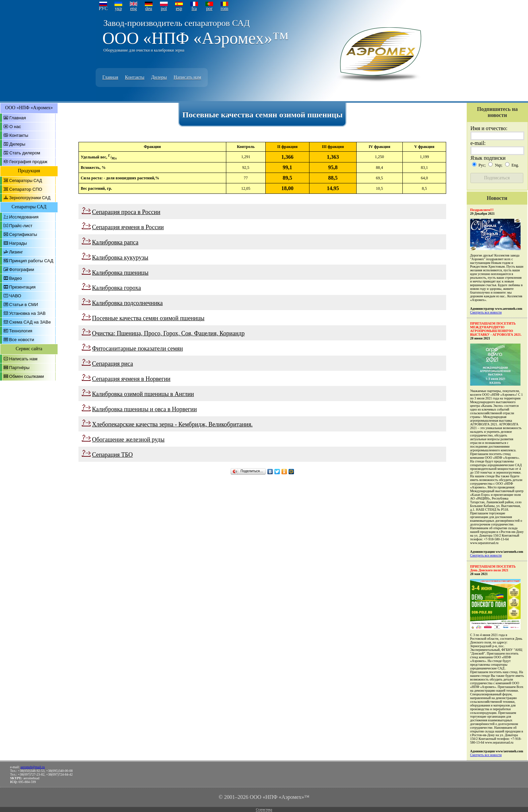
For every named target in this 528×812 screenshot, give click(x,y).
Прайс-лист (21, 226)
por (209, 9)
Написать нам (187, 77)
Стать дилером (25, 153)
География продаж (28, 162)
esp (179, 9)
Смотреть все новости (486, 312)
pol (164, 9)
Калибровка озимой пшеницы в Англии (143, 394)
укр (118, 9)
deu (148, 9)
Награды (18, 243)
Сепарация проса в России (126, 212)
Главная (110, 77)
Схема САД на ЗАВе (30, 322)
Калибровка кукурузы (120, 258)
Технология (21, 331)
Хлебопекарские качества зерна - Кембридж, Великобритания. (172, 424)
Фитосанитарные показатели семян (137, 349)
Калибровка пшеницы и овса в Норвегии (144, 409)
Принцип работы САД (31, 261)
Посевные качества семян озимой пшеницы (148, 318)
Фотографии (22, 269)
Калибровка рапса (115, 242)
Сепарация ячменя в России (128, 227)
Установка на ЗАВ (27, 313)
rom (224, 9)
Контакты (135, 77)
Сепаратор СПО (26, 189)
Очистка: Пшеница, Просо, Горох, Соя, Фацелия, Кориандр (168, 333)
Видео (15, 278)
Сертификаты (23, 234)
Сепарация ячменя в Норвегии (131, 379)
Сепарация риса (112, 364)
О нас (15, 127)
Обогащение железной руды (128, 440)
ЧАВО (15, 296)
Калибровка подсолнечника (127, 303)
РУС (103, 9)
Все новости (22, 340)
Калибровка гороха (116, 288)
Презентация (22, 287)
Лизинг (16, 252)
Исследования (24, 217)
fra (194, 9)
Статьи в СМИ (24, 305)
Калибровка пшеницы (120, 273)
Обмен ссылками (27, 376)
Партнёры (19, 368)
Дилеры (159, 77)
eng (133, 9)
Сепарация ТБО (112, 455)
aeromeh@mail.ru (33, 767)
